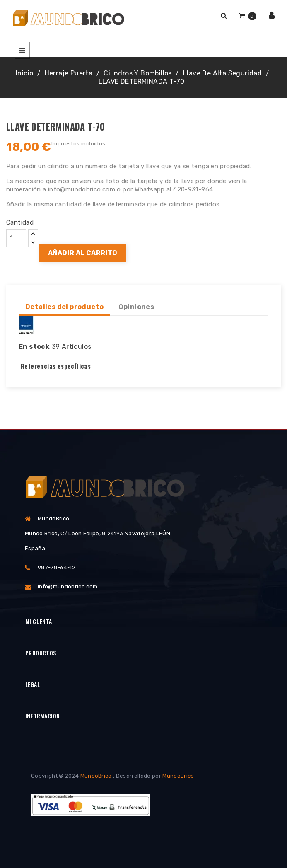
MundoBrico (96, 776)
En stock (34, 347)
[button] (224, 16)
